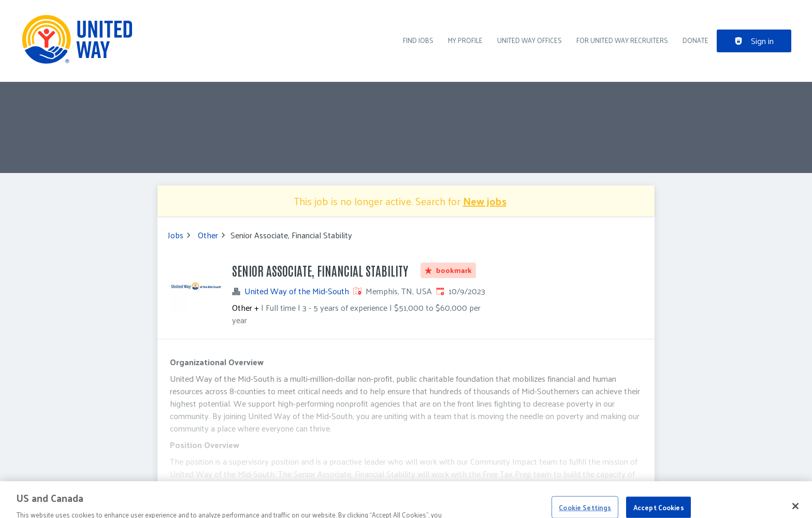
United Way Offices (530, 40)
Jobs (176, 235)
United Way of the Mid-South (297, 291)
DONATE (695, 40)
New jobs (485, 201)
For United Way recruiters (622, 40)
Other (208, 235)
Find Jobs (418, 40)
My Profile (465, 40)
